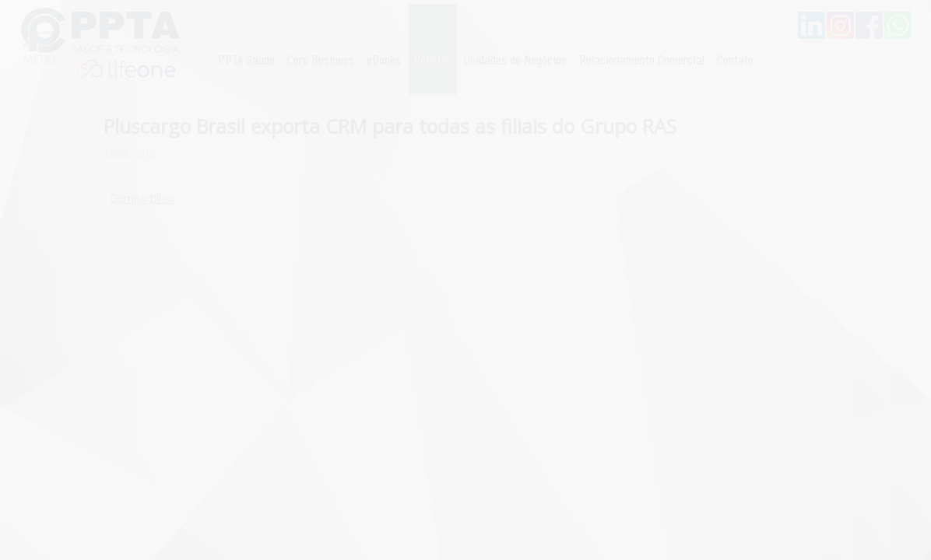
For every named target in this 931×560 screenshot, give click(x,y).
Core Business (321, 59)
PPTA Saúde (246, 59)
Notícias (433, 59)
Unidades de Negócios (515, 59)
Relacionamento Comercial (642, 59)
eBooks (384, 59)
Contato (735, 59)
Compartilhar (142, 198)
